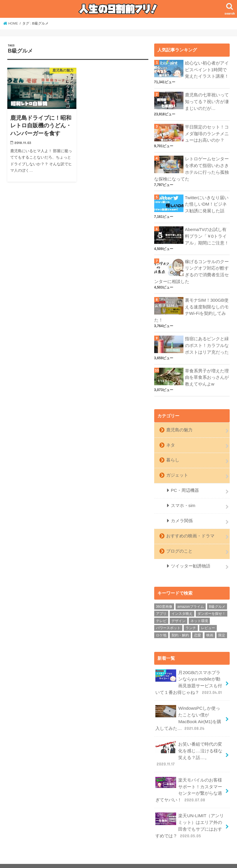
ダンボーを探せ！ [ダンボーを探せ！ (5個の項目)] (212, 604)
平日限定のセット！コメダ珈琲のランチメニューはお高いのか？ (207, 132)
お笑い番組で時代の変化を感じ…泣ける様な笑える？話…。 (189, 742)
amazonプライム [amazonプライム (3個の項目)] (191, 597)
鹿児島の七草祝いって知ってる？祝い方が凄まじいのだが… (207, 101)
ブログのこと (179, 542)
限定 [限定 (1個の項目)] (222, 626)
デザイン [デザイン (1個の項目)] (178, 611)
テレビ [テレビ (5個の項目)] (161, 611)
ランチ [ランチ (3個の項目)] (191, 619)
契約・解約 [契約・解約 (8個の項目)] (180, 626)
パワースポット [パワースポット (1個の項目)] (168, 619)
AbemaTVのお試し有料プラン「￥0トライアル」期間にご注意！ (207, 233)
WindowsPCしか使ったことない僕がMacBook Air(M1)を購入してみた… (190, 707)
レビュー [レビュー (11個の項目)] (208, 619)
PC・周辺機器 (185, 483)
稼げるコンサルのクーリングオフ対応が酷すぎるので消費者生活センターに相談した (192, 268)
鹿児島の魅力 (179, 424)
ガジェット (177, 468)
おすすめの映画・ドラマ (190, 527)
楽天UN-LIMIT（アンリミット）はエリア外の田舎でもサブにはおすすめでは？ (189, 812)
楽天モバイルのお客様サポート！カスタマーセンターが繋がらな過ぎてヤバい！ (189, 777)
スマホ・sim (183, 498)
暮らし (172, 453)
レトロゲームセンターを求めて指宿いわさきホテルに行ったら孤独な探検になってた (192, 167)
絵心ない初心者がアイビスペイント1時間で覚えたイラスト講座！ (207, 70)
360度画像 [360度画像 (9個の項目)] (164, 597)
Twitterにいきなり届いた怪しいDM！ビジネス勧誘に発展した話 (207, 202)
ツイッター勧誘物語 (190, 557)
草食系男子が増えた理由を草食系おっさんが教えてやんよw (207, 372)
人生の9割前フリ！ (175, 859)
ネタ (170, 439)
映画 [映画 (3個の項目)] (210, 626)
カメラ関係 (182, 513)
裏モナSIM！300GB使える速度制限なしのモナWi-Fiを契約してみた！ (192, 306)
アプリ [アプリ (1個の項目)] (161, 604)
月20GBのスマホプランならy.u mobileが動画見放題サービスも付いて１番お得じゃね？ (190, 673)
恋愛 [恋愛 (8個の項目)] (197, 626)
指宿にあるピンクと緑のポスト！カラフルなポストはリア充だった (207, 341)
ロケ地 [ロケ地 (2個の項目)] (161, 626)
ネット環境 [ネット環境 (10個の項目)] (199, 611)
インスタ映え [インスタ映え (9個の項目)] (182, 604)
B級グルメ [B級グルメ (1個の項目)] (217, 597)
